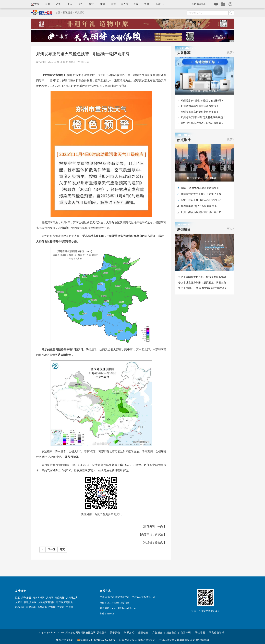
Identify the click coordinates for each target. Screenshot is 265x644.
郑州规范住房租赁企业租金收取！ (200, 112)
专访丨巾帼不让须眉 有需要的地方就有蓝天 (203, 288)
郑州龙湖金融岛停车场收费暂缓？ (200, 106)
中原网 (70, 607)
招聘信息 (143, 633)
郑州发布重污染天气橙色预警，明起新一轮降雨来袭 (83, 54)
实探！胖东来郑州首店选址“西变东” (201, 200)
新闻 (48, 4)
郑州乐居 (26, 598)
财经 (92, 4)
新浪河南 (31, 607)
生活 (70, 4)
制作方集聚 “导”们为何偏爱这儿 (199, 206)
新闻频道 (67, 13)
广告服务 (158, 633)
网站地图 (200, 633)
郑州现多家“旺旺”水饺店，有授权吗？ (202, 101)
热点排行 (184, 140)
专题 (147, 4)
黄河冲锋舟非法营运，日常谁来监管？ (202, 123)
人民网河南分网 (46, 602)
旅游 (103, 4)
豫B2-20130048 (65, 640)
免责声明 (186, 633)
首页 (37, 4)
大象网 (61, 607)
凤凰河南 (42, 607)
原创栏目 (184, 229)
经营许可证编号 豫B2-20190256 (137, 640)
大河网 (50, 598)
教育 (114, 4)
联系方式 (129, 633)
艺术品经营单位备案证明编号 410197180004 (184, 640)
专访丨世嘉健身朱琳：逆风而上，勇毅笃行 (202, 283)
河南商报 (60, 598)
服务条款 (172, 633)
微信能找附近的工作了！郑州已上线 (201, 194)
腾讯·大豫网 (30, 602)
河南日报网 (39, 598)
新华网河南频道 (65, 602)
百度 (17, 598)
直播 (136, 4)
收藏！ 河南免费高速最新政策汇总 (200, 188)
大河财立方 (83, 62)
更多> (230, 52)
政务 (59, 4)
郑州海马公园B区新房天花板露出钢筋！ (203, 117)
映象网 (52, 607)
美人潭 (125, 4)
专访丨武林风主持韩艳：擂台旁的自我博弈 (202, 277)
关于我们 (115, 633)
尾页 (62, 550)
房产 (81, 4)
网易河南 (20, 607)
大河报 (19, 602)
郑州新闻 (79, 13)
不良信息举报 (217, 633)
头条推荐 (184, 53)
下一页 (52, 550)
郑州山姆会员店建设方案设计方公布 (201, 212)
